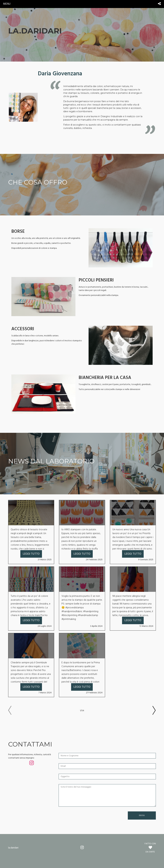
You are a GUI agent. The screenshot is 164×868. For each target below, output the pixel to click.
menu (7, 4)
